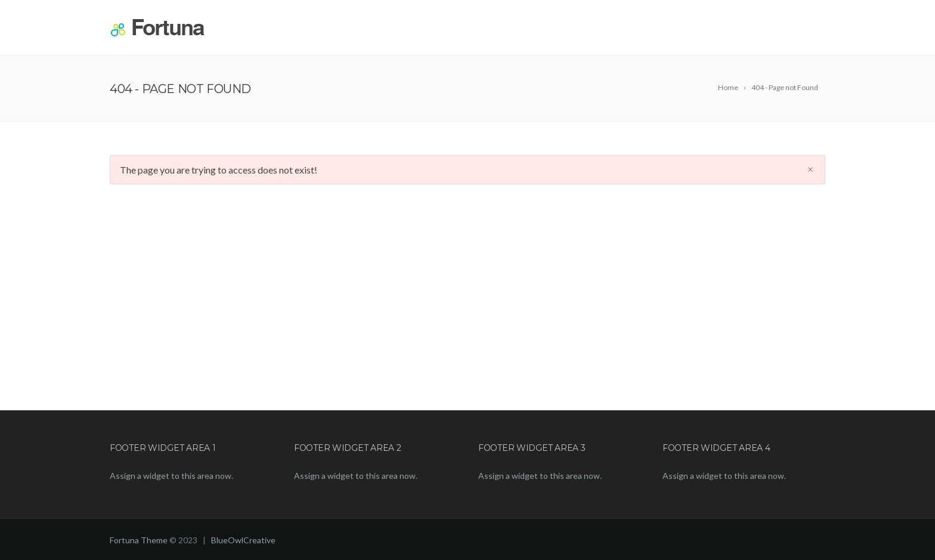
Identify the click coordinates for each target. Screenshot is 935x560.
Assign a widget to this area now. (171, 476)
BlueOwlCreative (243, 540)
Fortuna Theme (139, 540)
